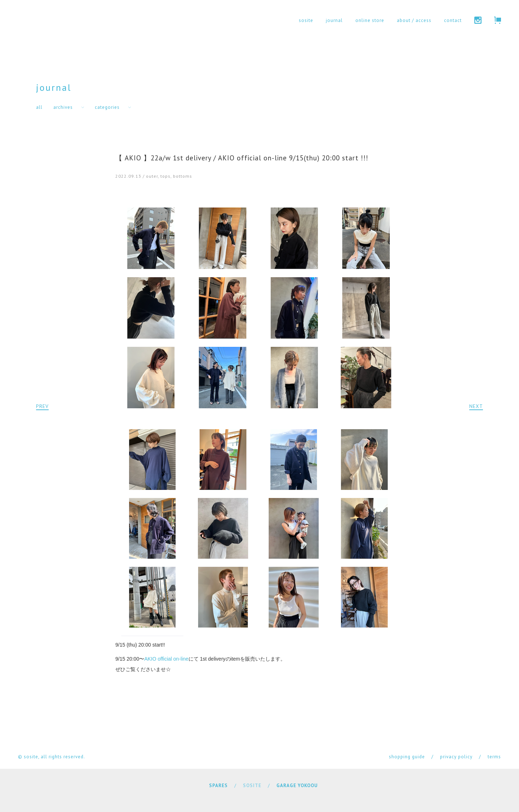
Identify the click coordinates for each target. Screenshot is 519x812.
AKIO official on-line (166, 659)
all (39, 107)
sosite (306, 20)
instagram (478, 20)
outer (152, 176)
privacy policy (456, 757)
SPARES (218, 786)
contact (453, 20)
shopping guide (407, 757)
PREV (42, 406)
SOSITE (252, 786)
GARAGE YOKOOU (297, 786)
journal (334, 20)
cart (498, 20)
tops (165, 176)
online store (370, 20)
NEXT (476, 406)
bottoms (183, 176)
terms (494, 757)
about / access (414, 20)
